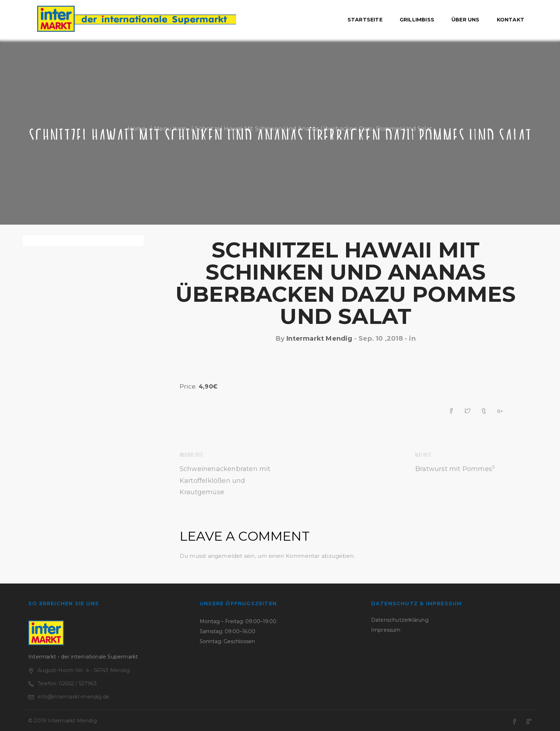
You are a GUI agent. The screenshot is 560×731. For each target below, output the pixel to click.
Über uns (466, 20)
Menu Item (170, 129)
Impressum (386, 630)
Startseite (365, 20)
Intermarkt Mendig (319, 339)
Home (137, 129)
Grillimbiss (417, 20)
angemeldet (225, 556)
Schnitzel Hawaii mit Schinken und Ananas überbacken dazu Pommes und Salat (346, 283)
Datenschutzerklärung (400, 620)
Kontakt (511, 20)
